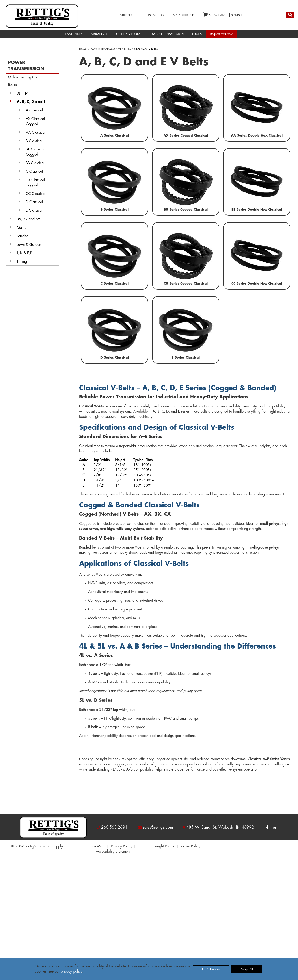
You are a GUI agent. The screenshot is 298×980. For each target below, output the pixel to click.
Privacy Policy (122, 846)
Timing (22, 261)
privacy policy (71, 971)
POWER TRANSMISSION (166, 34)
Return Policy (190, 846)
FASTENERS (74, 34)
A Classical (34, 110)
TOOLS (197, 34)
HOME (83, 49)
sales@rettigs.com (158, 827)
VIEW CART (214, 14)
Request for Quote (221, 34)
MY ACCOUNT (183, 15)
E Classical (34, 211)
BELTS (127, 49)
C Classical (34, 172)
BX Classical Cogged (35, 152)
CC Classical (36, 194)
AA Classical (36, 133)
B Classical (34, 141)
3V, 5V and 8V (28, 219)
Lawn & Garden (29, 245)
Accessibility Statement (113, 852)
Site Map (97, 846)
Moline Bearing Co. (23, 77)
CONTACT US (154, 15)
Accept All (247, 969)
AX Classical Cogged (35, 121)
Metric (22, 228)
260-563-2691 (114, 827)
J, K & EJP (24, 253)
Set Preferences (211, 969)
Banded (23, 236)
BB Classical (35, 163)
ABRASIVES (99, 34)
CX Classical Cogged (35, 183)
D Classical (34, 202)
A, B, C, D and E (31, 102)
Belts (12, 85)
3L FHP (22, 94)
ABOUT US (127, 15)
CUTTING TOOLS (128, 34)
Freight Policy (164, 846)
